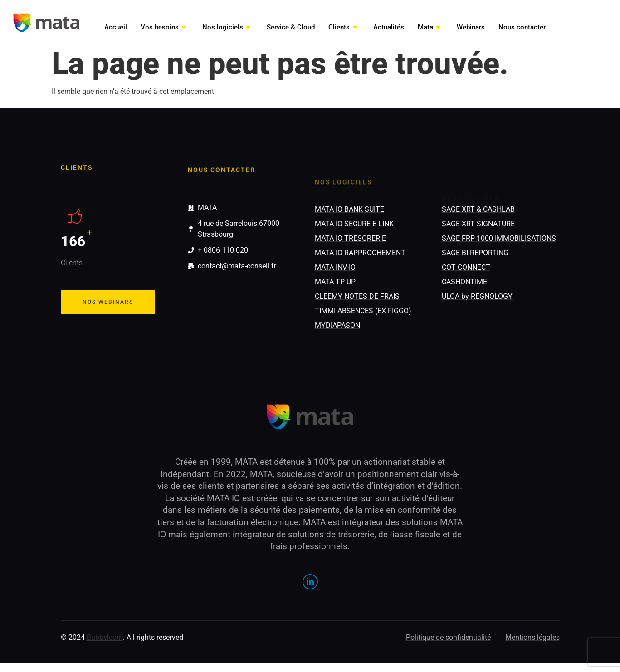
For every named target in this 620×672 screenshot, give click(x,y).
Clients (344, 27)
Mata (430, 27)
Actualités (389, 27)
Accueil (116, 27)
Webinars (471, 27)
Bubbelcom (105, 637)
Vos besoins (165, 27)
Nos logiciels (228, 27)
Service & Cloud (291, 27)
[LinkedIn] (310, 582)
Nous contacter (522, 27)
